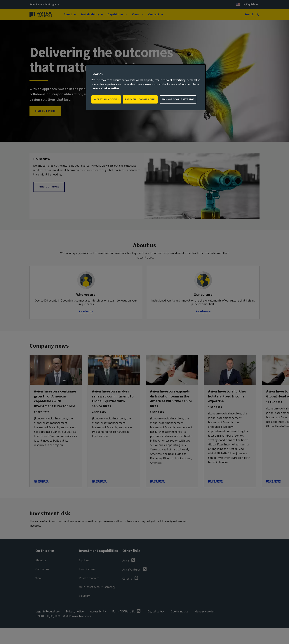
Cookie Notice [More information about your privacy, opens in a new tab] (110, 88)
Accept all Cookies (106, 99)
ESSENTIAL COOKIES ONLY (140, 99)
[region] (146, 87)
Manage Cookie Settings (178, 99)
